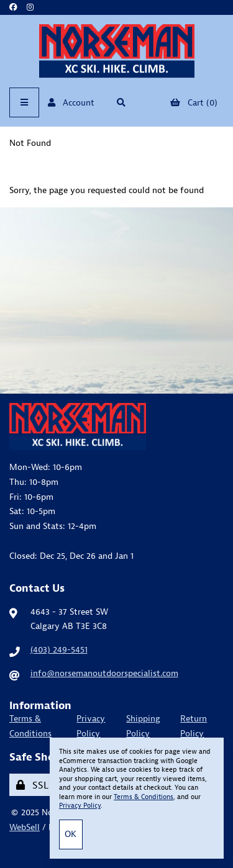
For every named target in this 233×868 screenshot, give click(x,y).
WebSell (25, 827)
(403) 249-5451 (59, 649)
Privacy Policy (91, 726)
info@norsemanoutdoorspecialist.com (104, 673)
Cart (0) (194, 102)
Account (71, 102)
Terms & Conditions (30, 726)
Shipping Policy (143, 726)
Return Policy (194, 726)
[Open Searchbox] (121, 102)
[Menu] (24, 102)
